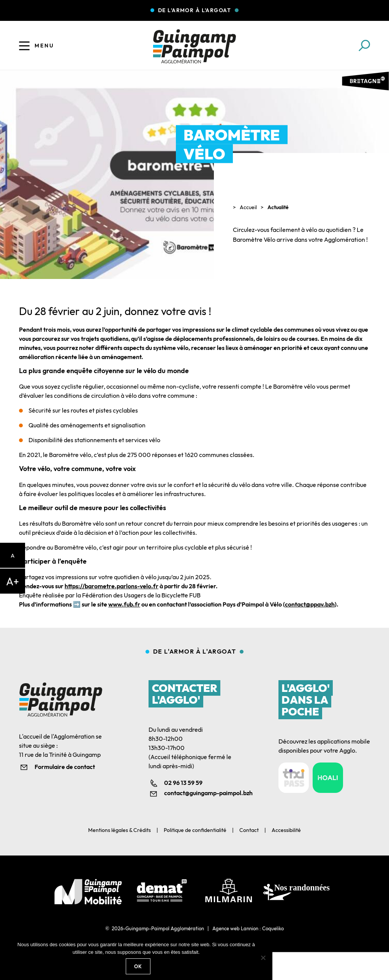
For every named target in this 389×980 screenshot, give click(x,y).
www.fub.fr (124, 604)
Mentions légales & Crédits (119, 830)
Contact (249, 830)
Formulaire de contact (65, 767)
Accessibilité (286, 830)
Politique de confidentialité (195, 830)
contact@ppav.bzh (310, 604)
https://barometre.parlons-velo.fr (111, 586)
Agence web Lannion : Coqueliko (248, 928)
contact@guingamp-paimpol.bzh (202, 793)
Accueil (248, 207)
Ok (138, 966)
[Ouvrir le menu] (24, 46)
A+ (13, 581)
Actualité (278, 207)
